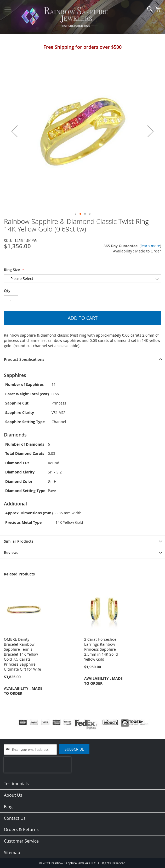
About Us (13, 795)
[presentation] (37, 765)
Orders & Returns (21, 829)
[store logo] (66, 17)
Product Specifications (24, 359)
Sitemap (12, 853)
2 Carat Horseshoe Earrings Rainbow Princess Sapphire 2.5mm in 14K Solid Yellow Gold (101, 649)
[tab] (82, 359)
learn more (150, 246)
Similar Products (19, 541)
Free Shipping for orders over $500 (82, 47)
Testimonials (16, 784)
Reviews (11, 552)
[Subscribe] (74, 749)
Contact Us (15, 818)
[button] (14, 131)
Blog (8, 807)
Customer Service (21, 841)
